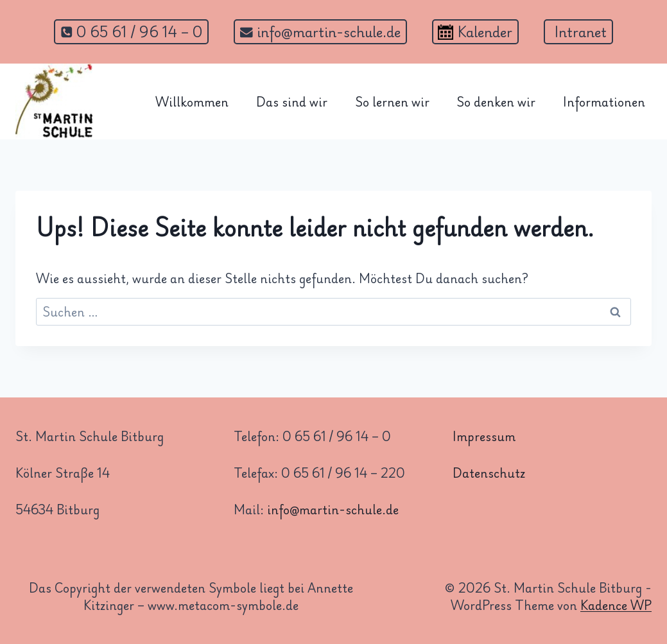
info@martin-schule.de (333, 509)
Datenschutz (489, 473)
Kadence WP (616, 605)
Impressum (484, 436)
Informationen (604, 101)
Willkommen (192, 101)
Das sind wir (292, 101)
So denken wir (496, 101)
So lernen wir (392, 101)
